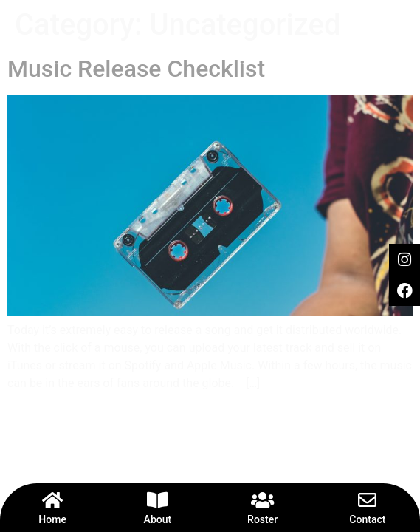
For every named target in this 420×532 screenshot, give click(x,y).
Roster (262, 519)
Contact (367, 519)
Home (52, 519)
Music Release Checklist (136, 69)
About (158, 519)
